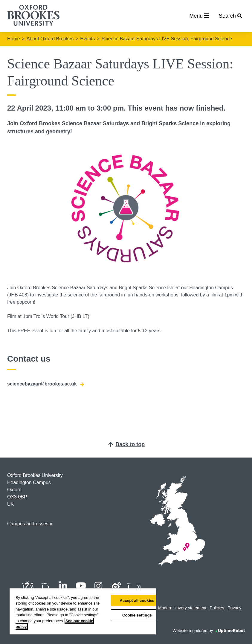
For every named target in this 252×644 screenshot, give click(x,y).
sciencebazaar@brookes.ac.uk (46, 384)
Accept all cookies (137, 601)
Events (87, 39)
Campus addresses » (30, 524)
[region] (83, 611)
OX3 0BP (17, 497)
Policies (217, 608)
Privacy (234, 608)
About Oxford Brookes (50, 39)
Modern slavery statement (182, 608)
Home (14, 39)
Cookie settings (137, 615)
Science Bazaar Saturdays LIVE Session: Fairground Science (167, 39)
